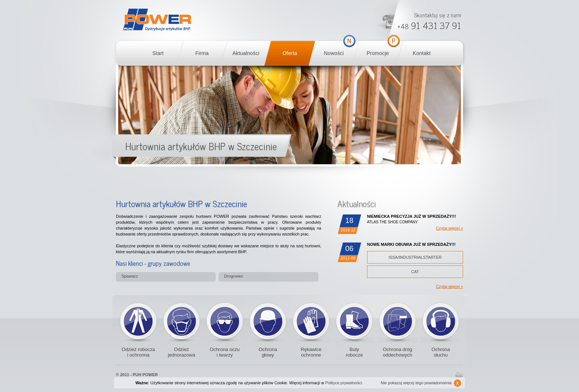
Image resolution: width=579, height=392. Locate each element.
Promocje (378, 53)
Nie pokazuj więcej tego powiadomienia (421, 383)
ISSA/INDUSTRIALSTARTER (415, 257)
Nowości (334, 53)
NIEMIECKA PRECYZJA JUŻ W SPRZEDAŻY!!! (412, 216)
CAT (415, 272)
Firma (202, 53)
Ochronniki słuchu (441, 321)
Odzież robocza (138, 321)
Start (158, 53)
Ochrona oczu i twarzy (225, 352)
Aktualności (246, 53)
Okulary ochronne (225, 321)
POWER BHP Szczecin (157, 20)
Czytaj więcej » (450, 228)
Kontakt (422, 53)
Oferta (290, 53)
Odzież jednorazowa (181, 321)
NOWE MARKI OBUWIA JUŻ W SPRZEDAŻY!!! (411, 244)
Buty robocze (354, 321)
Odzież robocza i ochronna (138, 352)
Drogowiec (234, 276)
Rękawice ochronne (311, 321)
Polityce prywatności (344, 383)
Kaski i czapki (268, 321)
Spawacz (130, 276)
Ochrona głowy (268, 352)
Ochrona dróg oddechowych (398, 321)
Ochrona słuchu (441, 352)
